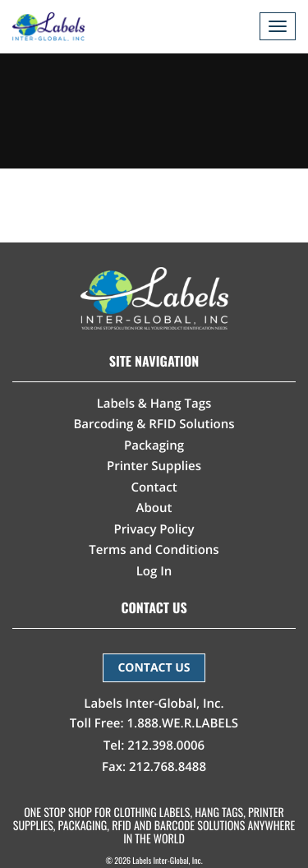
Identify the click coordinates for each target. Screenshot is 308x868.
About (154, 508)
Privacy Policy (154, 529)
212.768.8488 (168, 767)
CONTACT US (154, 668)
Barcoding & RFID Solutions (154, 424)
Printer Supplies (154, 466)
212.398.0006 (166, 746)
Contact (154, 487)
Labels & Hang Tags (154, 404)
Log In (154, 571)
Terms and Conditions (154, 550)
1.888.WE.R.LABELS (183, 723)
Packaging (154, 446)
